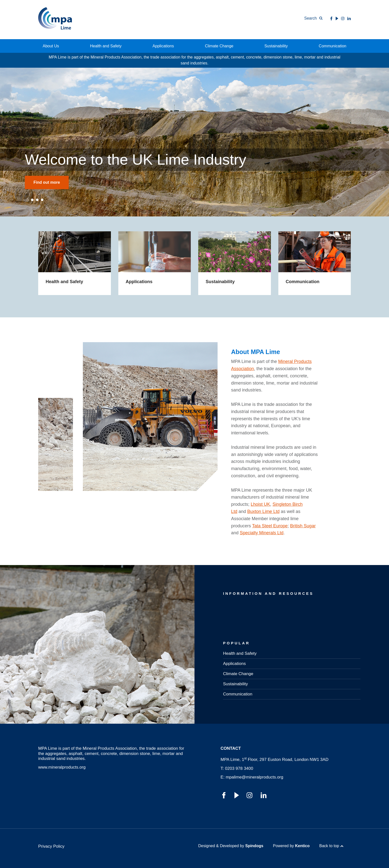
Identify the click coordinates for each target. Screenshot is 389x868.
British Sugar (303, 526)
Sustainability (276, 46)
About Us (51, 46)
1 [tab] (27, 200)
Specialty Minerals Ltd (262, 533)
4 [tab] (42, 200)
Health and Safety (106, 46)
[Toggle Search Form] (313, 18)
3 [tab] (37, 200)
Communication (333, 46)
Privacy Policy (51, 846)
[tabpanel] (194, 142)
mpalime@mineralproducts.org (255, 777)
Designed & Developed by (231, 846)
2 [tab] (32, 200)
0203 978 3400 (239, 768)
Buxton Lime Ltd (263, 511)
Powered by (291, 846)
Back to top (329, 846)
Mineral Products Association (110, 748)
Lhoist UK (260, 504)
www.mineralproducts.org (62, 767)
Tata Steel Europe (270, 526)
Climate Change (219, 46)
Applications (163, 46)
